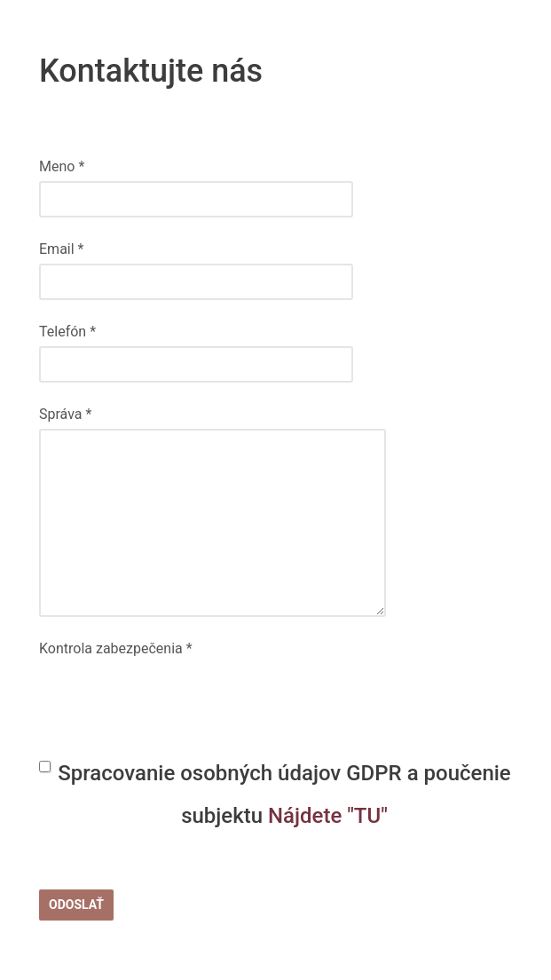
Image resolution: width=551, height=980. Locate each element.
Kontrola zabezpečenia (116, 648)
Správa (65, 414)
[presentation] (174, 698)
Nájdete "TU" (328, 816)
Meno (62, 166)
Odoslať (76, 905)
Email (61, 249)
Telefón (67, 332)
